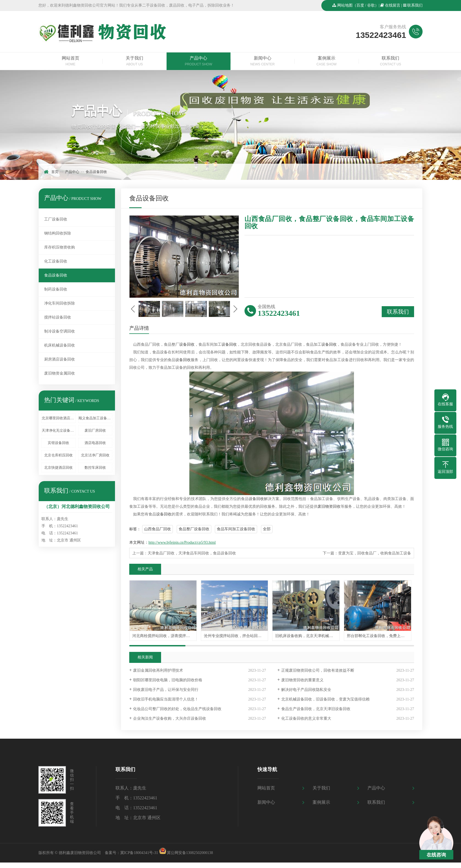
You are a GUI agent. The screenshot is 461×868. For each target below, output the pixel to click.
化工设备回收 (56, 261)
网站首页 (70, 62)
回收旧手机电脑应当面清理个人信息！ (166, 699)
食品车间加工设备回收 (236, 529)
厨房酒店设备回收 (60, 359)
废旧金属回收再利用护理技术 (158, 670)
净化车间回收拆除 (60, 303)
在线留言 (393, 5)
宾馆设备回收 (58, 443)
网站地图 (345, 5)
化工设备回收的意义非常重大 (306, 718)
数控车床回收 (95, 468)
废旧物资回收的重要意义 (302, 680)
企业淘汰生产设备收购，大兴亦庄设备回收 (170, 718)
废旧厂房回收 (95, 430)
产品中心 (199, 62)
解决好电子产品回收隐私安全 (306, 690)
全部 (267, 529)
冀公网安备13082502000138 (190, 853)
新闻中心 (262, 62)
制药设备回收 (56, 289)
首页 (55, 172)
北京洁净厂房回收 (95, 455)
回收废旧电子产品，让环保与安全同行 (166, 690)
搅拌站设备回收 (58, 317)
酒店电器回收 (95, 443)
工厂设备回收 (56, 219)
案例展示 (326, 62)
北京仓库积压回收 (58, 455)
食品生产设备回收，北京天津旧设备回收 (316, 709)
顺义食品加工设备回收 (95, 418)
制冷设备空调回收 (60, 331)
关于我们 (134, 62)
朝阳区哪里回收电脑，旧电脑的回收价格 (168, 680)
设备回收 (187, 344)
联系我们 (415, 5)
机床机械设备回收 (60, 345)
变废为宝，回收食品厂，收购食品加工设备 (375, 553)
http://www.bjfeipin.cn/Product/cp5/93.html (182, 542)
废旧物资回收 (329, 506)
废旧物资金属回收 (60, 373)
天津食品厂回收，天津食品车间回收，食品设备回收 (192, 553)
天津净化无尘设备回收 (59, 430)
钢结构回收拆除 (58, 233)
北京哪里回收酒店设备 (59, 418)
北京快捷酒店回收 (58, 468)
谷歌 (371, 5)
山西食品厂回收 (158, 529)
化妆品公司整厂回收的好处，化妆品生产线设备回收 (177, 709)
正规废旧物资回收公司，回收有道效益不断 (318, 670)
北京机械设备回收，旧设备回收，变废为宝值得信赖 (325, 699)
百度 (360, 5)
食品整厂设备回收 (194, 529)
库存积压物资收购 (60, 247)
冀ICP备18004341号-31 (139, 853)
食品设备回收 (96, 172)
